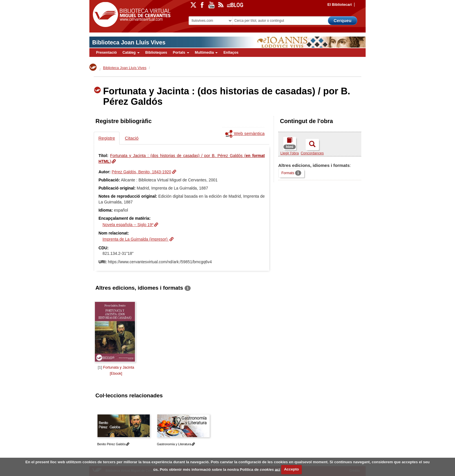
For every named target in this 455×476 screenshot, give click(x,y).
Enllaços (231, 53)
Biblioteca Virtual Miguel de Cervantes (130, 15)
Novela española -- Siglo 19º (128, 225)
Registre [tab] (107, 138)
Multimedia (206, 53)
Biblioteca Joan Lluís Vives (129, 42)
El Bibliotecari (340, 5)
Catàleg (131, 53)
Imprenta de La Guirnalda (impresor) (136, 239)
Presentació (106, 53)
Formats (291, 173)
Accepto (291, 469)
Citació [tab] (132, 138)
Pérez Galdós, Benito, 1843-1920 (141, 172)
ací (277, 469)
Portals (181, 53)
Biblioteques (156, 53)
